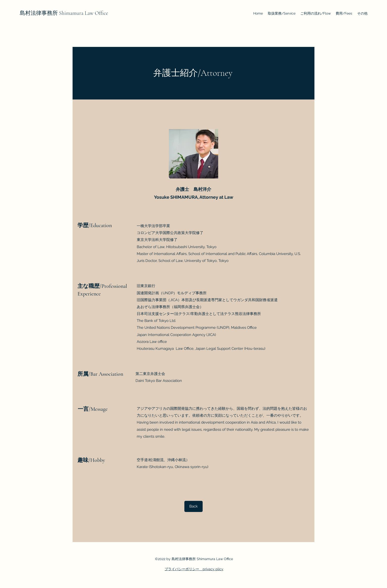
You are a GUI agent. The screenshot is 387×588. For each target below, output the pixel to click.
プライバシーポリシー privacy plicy (194, 569)
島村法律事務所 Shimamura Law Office (64, 13)
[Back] (193, 506)
